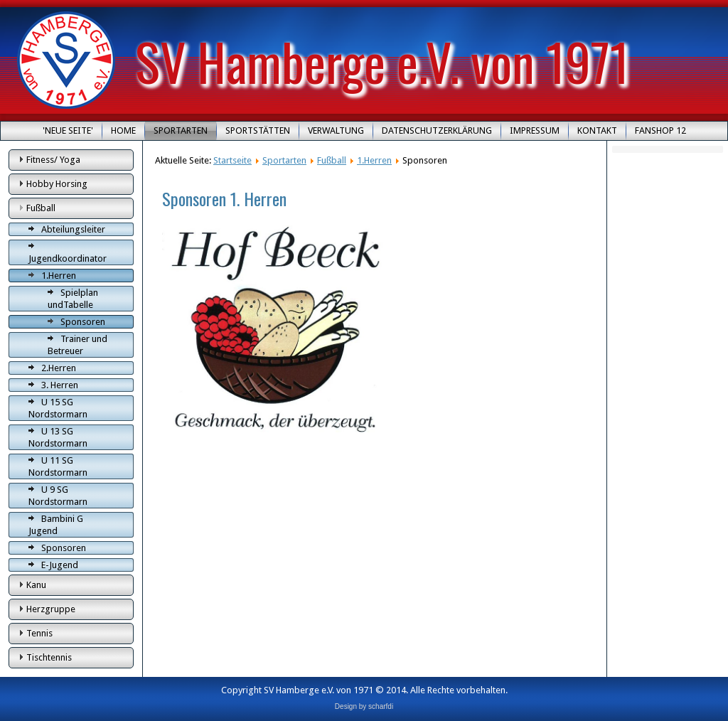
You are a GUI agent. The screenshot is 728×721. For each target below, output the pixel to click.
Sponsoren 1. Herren (224, 198)
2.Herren (59, 368)
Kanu (36, 585)
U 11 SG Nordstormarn (58, 466)
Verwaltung (336, 130)
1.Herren (59, 276)
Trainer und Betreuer (77, 345)
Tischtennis (49, 657)
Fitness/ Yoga (53, 160)
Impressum (535, 130)
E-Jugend (60, 565)
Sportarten (181, 130)
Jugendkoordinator (68, 258)
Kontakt (597, 130)
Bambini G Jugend (56, 525)
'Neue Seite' (68, 130)
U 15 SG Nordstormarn (58, 408)
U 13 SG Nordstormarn (58, 437)
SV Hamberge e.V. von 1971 (382, 61)
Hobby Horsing (57, 184)
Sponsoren (83, 322)
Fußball (41, 208)
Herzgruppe (51, 609)
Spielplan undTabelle (73, 299)
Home (123, 130)
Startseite (232, 160)
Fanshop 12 (660, 130)
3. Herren (60, 385)
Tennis (39, 633)
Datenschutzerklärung (437, 130)
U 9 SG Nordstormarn (58, 496)
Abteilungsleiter (73, 229)
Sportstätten (258, 130)
